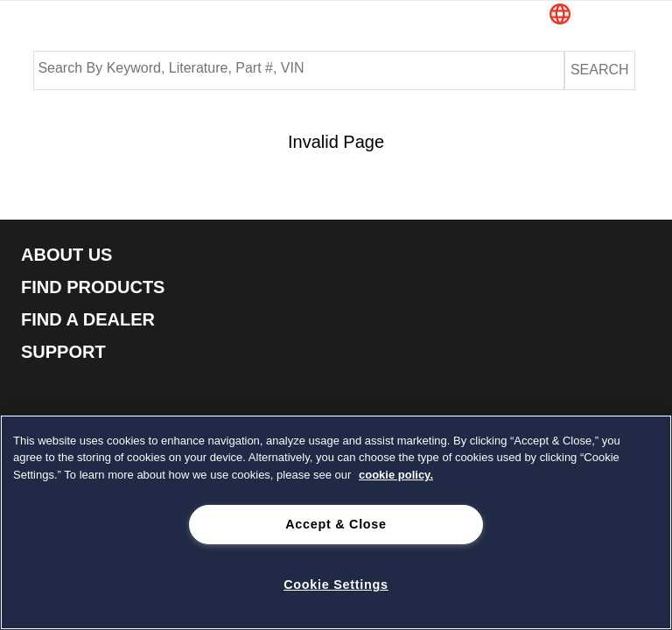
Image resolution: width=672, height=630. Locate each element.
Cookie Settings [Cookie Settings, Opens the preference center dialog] (336, 584)
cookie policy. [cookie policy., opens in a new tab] (396, 475)
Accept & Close (336, 524)
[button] (593, 16)
